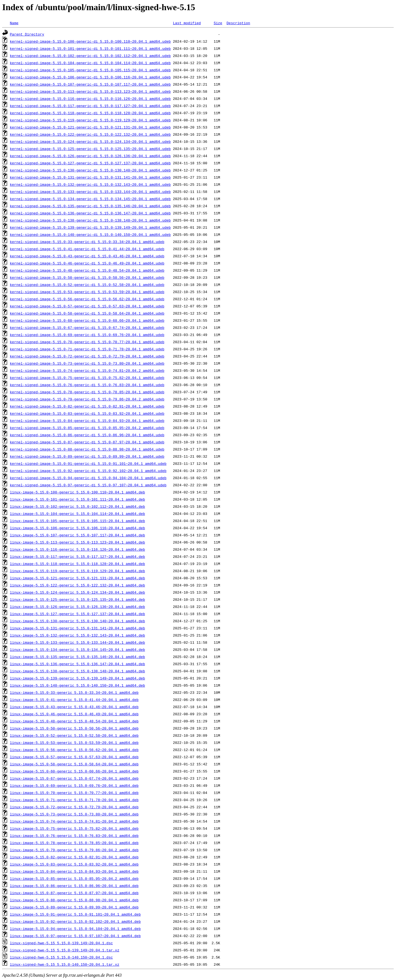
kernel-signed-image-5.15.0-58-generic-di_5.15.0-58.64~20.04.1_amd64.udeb (87, 313)
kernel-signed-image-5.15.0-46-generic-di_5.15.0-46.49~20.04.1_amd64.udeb (87, 263)
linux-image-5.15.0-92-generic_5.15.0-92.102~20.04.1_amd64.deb (75, 921)
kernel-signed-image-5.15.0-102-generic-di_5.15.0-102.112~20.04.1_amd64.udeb (90, 56)
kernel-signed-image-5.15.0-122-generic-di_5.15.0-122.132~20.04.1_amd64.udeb (90, 134)
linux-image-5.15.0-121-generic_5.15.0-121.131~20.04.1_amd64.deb (77, 578)
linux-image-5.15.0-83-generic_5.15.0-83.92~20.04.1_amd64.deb (74, 864)
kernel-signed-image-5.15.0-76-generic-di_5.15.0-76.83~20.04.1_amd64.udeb (87, 385)
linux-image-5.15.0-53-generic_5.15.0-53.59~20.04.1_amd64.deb (74, 742)
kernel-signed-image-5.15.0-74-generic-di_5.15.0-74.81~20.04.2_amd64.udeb (87, 370)
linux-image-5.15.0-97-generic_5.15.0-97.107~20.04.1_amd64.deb (75, 936)
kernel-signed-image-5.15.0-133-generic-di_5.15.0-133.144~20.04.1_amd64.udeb (90, 192)
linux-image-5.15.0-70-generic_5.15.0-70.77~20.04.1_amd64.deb (74, 793)
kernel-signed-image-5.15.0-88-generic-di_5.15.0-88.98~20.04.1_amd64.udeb (87, 449)
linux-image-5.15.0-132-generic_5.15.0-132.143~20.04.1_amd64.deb (77, 635)
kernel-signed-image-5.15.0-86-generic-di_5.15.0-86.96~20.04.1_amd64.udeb (87, 435)
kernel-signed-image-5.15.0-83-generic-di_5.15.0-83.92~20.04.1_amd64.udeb (87, 413)
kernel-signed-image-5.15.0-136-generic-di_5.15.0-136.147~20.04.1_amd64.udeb (90, 213)
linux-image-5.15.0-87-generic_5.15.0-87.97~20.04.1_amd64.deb (74, 893)
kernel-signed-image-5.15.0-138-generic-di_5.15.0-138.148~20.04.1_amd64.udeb (90, 220)
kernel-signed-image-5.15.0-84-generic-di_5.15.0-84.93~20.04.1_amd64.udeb (87, 421)
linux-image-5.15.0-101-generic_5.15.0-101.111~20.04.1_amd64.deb (77, 499)
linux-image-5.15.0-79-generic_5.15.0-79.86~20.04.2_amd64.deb (74, 850)
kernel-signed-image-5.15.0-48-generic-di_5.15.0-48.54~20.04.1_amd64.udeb (87, 270)
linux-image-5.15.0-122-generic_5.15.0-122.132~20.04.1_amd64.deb (77, 585)
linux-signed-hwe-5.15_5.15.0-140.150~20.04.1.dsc (61, 957)
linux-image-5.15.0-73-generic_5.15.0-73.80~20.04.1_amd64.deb (74, 814)
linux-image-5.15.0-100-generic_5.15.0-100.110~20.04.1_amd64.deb (77, 492)
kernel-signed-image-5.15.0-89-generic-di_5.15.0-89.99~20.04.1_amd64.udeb (87, 456)
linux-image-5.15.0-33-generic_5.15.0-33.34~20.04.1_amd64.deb (74, 692)
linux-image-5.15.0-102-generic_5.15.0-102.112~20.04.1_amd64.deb (77, 506)
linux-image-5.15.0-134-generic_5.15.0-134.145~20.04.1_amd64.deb (77, 649)
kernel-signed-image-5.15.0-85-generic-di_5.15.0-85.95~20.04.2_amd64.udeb (87, 428)
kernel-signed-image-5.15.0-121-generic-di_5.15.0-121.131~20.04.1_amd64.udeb (90, 127)
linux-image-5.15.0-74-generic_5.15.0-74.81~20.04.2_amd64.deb (74, 821)
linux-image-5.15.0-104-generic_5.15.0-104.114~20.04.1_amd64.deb (77, 514)
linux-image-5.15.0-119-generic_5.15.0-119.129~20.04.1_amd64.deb (77, 571)
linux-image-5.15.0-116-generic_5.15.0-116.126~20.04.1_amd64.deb (77, 549)
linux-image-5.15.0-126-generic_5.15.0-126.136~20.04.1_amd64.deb (77, 607)
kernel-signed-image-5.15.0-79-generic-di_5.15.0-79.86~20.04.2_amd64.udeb (87, 399)
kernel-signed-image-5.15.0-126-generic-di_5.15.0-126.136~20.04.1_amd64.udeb (90, 156)
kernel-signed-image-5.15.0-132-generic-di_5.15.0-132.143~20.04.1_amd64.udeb (90, 184)
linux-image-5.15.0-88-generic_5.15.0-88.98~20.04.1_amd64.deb (74, 900)
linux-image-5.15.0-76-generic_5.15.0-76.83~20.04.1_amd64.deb (74, 836)
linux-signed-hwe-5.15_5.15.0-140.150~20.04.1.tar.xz (65, 964)
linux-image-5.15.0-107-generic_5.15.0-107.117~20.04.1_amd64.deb (77, 535)
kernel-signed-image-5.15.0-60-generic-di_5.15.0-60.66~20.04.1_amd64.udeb (87, 320)
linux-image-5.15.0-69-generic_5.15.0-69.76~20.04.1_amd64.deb (74, 785)
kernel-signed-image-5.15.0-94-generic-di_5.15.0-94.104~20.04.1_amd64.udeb (88, 478)
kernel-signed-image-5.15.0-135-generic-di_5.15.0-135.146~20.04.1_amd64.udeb (90, 206)
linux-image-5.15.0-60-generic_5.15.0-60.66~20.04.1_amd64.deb (74, 771)
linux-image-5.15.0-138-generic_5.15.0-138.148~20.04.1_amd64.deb (77, 671)
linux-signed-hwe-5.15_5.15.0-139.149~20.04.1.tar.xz (65, 950)
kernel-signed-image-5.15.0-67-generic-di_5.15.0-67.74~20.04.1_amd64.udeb (87, 327)
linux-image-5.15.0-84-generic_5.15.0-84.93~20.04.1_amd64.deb (74, 871)
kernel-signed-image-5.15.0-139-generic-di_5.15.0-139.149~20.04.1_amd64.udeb (90, 227)
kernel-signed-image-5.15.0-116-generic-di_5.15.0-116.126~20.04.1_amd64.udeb (90, 99)
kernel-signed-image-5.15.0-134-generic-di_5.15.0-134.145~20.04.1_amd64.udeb (90, 199)
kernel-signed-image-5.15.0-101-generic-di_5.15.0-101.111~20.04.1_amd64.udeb (90, 48)
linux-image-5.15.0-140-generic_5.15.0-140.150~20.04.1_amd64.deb (77, 685)
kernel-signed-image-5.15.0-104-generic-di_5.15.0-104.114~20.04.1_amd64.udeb (90, 63)
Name (14, 23)
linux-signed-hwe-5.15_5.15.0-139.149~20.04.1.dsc (61, 943)
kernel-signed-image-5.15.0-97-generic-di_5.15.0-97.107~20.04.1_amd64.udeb (88, 485)
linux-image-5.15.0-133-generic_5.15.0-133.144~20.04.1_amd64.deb (77, 642)
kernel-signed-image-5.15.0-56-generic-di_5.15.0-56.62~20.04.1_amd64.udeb (87, 299)
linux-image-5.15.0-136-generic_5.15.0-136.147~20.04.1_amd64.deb (77, 664)
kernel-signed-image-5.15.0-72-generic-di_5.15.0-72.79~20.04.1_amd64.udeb (87, 356)
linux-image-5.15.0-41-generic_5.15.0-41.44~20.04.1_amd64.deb (74, 700)
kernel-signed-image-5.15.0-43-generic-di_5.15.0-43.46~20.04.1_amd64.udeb (87, 256)
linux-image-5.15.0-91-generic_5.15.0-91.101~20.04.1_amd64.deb (75, 914)
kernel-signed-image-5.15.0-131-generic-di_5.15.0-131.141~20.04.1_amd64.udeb (90, 177)
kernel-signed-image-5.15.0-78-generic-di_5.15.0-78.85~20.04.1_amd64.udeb (87, 392)
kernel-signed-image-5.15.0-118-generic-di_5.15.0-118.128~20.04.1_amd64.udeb (90, 113)
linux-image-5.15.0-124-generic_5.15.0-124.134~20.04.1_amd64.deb (77, 592)
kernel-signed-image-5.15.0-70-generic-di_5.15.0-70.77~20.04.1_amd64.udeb (87, 342)
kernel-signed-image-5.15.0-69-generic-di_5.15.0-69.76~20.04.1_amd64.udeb (87, 335)
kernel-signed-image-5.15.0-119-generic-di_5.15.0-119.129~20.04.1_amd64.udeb (90, 120)
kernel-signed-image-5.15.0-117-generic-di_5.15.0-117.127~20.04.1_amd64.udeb (90, 106)
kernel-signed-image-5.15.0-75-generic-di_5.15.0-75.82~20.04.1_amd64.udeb (87, 378)
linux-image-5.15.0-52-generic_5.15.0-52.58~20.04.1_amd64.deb (74, 735)
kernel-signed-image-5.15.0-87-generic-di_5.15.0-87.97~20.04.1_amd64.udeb (87, 442)
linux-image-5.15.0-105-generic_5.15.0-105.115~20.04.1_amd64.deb (77, 521)
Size (218, 23)
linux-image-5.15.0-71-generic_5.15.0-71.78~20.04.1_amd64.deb (74, 800)
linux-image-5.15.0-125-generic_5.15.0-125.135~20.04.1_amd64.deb (77, 599)
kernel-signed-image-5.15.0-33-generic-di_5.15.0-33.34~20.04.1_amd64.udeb (87, 242)
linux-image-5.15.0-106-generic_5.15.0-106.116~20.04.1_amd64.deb (77, 528)
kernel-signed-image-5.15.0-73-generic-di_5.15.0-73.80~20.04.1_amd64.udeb (87, 363)
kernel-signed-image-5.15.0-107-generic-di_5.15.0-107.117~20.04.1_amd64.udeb (90, 84)
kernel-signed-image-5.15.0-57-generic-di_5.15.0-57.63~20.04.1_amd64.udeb (87, 306)
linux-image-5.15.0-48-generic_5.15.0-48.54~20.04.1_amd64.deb (74, 721)
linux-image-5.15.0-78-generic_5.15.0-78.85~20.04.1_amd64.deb (74, 843)
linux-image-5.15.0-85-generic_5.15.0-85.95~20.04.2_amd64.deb (74, 878)
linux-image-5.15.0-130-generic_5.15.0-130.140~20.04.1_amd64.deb (77, 621)
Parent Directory (27, 34)
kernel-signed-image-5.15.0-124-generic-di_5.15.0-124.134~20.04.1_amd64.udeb (90, 141)
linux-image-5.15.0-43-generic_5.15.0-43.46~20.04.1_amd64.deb (74, 707)
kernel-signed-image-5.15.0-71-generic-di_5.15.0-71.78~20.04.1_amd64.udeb (87, 349)
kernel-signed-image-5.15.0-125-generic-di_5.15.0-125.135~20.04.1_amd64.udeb (90, 149)
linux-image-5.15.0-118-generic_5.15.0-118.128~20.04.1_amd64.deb (77, 564)
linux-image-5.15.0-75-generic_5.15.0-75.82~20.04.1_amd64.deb (74, 828)
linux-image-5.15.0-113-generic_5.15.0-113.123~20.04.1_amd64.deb (77, 542)
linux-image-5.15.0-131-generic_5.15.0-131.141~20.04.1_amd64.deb (77, 628)
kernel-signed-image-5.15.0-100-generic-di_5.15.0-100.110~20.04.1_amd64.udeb (90, 41)
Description (238, 23)
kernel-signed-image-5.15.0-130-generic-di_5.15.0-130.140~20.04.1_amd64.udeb (90, 170)
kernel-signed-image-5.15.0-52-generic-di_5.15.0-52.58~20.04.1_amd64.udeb (87, 285)
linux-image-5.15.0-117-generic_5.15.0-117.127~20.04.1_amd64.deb (77, 556)
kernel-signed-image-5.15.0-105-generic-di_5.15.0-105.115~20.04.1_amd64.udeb (90, 70)
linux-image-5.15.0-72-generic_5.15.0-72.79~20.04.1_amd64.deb (74, 807)
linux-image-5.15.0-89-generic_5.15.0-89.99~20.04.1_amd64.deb (74, 907)
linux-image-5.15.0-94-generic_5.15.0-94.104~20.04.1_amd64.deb (75, 929)
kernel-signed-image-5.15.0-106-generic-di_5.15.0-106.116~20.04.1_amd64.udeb (90, 77)
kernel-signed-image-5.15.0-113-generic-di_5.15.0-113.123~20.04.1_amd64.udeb (90, 91)
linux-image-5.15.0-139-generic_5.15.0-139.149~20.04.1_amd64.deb (77, 678)
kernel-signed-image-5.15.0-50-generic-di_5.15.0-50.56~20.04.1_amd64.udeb (87, 277)
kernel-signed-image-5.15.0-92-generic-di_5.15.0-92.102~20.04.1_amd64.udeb (88, 471)
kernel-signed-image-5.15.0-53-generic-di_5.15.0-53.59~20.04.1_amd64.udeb (87, 292)
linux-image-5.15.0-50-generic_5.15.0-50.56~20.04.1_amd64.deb (74, 728)
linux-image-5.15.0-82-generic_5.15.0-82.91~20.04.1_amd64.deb (74, 857)
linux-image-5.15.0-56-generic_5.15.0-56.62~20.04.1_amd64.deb (74, 750)
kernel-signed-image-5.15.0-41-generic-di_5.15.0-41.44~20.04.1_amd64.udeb (87, 249)
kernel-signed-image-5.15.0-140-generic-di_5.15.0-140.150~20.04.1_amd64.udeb (90, 234)
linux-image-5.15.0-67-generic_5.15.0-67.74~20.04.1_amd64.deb (74, 778)
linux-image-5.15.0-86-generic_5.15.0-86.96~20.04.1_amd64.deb (74, 886)
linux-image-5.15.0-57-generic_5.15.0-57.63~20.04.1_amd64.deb (74, 757)
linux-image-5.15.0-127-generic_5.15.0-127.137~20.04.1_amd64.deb (77, 614)
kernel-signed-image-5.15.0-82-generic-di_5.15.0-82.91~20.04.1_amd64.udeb (87, 406)
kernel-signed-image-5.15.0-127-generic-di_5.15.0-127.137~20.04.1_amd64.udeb (90, 163)
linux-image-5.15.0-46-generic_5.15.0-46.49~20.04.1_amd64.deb (74, 714)
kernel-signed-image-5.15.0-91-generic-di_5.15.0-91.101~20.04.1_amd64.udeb (88, 463)
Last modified (187, 23)
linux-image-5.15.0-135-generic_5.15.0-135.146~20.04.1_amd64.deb (77, 657)
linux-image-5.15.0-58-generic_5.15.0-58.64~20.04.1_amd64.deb (74, 764)
